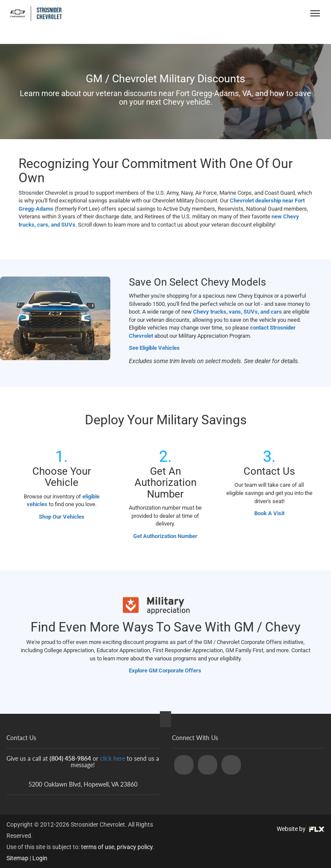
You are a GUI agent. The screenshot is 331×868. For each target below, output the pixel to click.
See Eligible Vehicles (154, 348)
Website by (301, 829)
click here (112, 758)
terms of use (98, 847)
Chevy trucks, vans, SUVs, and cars (237, 312)
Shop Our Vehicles (62, 517)
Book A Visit (269, 513)
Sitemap (17, 858)
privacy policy (135, 847)
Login (40, 858)
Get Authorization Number (165, 536)
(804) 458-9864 (265, 13)
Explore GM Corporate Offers (166, 670)
